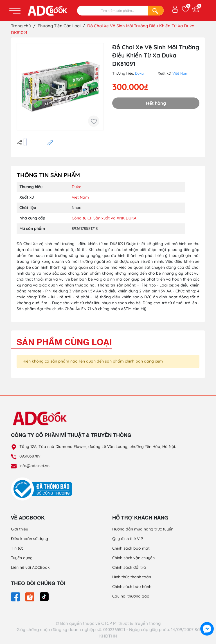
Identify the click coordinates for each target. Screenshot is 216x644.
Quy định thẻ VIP (128, 539)
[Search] (156, 11)
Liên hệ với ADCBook (30, 567)
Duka (139, 73)
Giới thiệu (20, 529)
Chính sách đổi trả (129, 567)
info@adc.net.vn (34, 466)
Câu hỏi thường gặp (131, 596)
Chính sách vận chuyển (133, 558)
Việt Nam (180, 73)
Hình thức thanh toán (132, 577)
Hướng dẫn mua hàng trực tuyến (143, 529)
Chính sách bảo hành (132, 587)
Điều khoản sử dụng (30, 539)
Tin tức (17, 548)
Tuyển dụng (22, 558)
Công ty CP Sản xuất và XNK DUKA (104, 218)
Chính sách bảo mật (131, 548)
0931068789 (30, 456)
